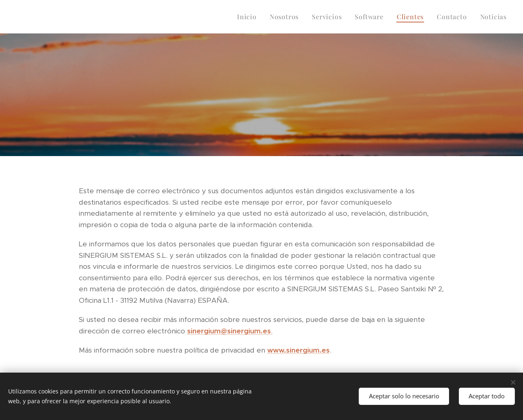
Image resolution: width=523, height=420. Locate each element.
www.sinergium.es (298, 350)
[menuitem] (249, 17)
